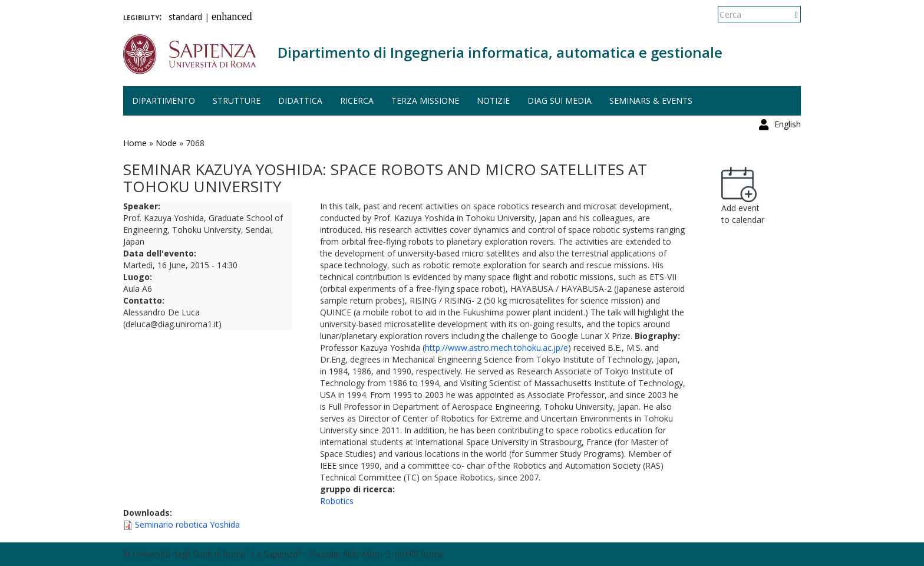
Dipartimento (164, 101)
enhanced (232, 17)
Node (166, 143)
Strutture (237, 101)
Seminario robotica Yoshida (187, 524)
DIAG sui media (560, 101)
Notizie (493, 101)
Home (135, 143)
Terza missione (425, 101)
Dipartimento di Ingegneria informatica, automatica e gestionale (500, 52)
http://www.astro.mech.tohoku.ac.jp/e (496, 348)
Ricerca (357, 101)
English (788, 14)
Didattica (300, 101)
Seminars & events (651, 101)
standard (185, 17)
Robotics (337, 501)
